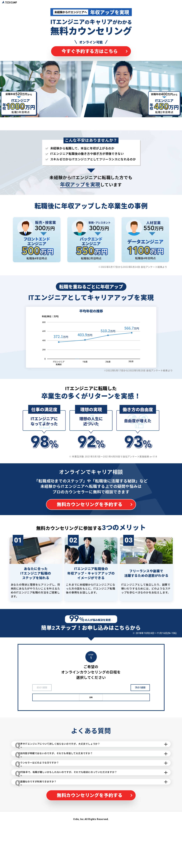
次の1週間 (140, 688)
